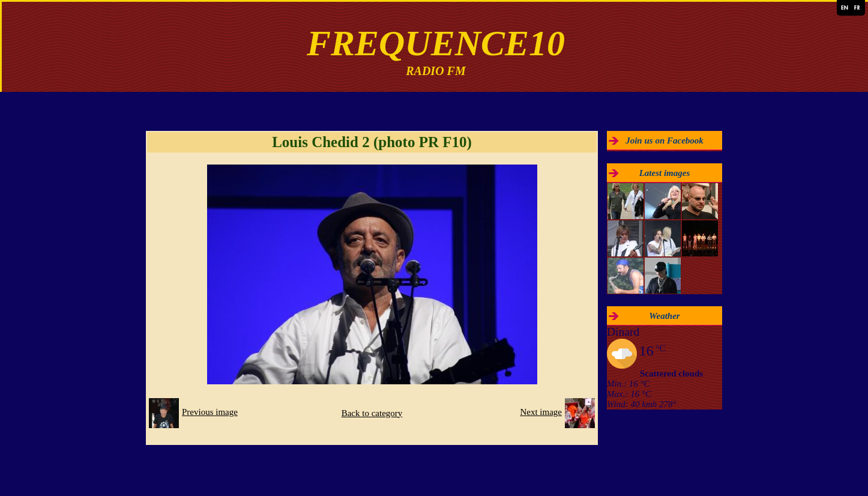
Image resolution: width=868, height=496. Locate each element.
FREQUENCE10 (436, 43)
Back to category (372, 413)
